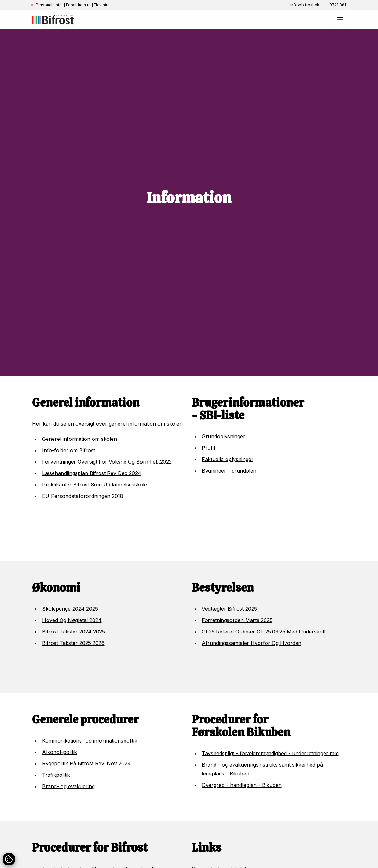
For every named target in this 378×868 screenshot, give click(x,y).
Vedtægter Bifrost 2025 (229, 609)
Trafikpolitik (56, 775)
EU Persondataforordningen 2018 (83, 496)
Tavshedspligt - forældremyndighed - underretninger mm (270, 753)
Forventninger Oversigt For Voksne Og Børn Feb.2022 (107, 462)
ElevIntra (102, 5)
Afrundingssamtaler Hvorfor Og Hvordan (252, 643)
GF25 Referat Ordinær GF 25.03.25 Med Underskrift (264, 632)
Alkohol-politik (60, 752)
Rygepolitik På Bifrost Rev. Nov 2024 (86, 763)
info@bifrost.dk (305, 5)
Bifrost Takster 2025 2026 (73, 643)
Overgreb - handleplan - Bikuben (242, 785)
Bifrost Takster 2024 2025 (74, 632)
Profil (208, 448)
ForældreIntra (78, 5)
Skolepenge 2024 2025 (70, 609)
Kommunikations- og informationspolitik (90, 741)
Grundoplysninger (224, 436)
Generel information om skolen (80, 439)
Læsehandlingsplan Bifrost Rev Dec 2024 (92, 473)
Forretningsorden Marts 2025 (237, 620)
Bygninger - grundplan (229, 471)
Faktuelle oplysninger (228, 459)
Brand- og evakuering (68, 786)
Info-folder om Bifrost (69, 450)
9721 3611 (339, 5)
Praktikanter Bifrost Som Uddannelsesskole (95, 485)
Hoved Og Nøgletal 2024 (72, 620)
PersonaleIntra (49, 5)
